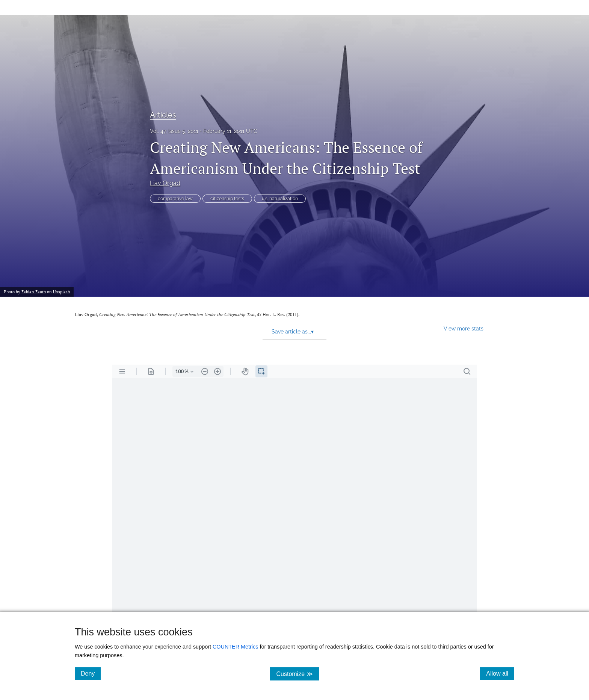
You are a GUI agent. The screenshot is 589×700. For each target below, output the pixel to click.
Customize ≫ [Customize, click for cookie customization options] (297, 674)
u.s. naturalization (280, 199)
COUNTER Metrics (236, 647)
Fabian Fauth (34, 292)
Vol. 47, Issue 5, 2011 (174, 131)
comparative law (175, 199)
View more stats (464, 328)
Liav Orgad (165, 183)
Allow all (500, 673)
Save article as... (293, 332)
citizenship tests (227, 199)
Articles (163, 115)
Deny (91, 673)
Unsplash (61, 292)
